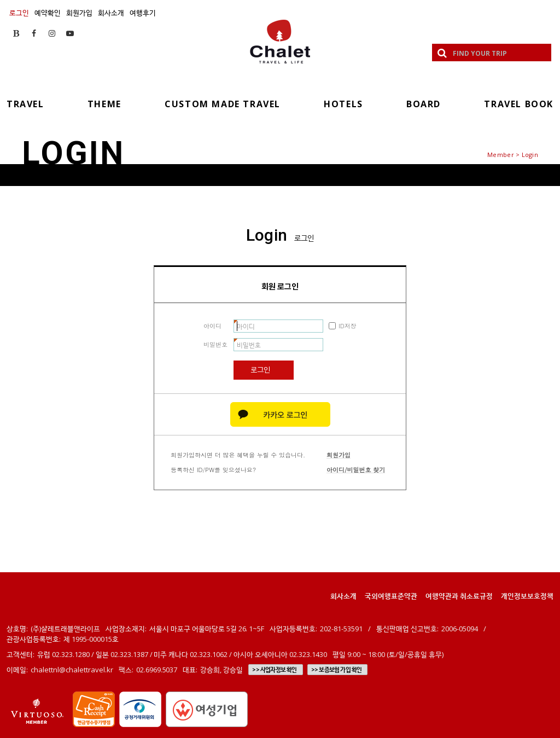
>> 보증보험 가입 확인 (337, 670)
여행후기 (143, 13)
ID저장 (348, 326)
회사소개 (111, 13)
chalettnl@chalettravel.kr (72, 670)
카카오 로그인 (280, 414)
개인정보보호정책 (527, 596)
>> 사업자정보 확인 (274, 670)
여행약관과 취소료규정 (459, 596)
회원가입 (79, 13)
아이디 (212, 326)
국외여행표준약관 (391, 596)
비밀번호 (215, 344)
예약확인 (48, 13)
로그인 (19, 13)
